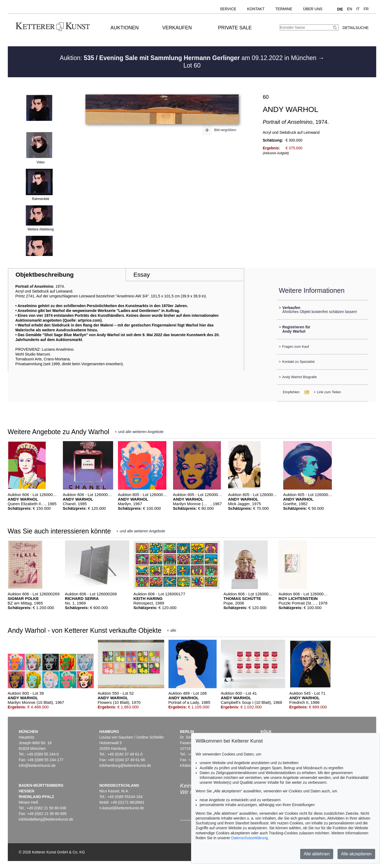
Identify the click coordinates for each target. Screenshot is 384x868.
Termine (284, 9)
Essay (141, 275)
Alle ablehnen (317, 854)
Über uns (313, 9)
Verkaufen (177, 28)
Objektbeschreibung (45, 275)
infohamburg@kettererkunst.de (125, 765)
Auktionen (125, 28)
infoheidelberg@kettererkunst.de (46, 819)
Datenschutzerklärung (249, 838)
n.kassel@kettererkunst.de (122, 808)
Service (228, 9)
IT (358, 9)
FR (366, 9)
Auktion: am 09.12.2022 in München (189, 58)
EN (349, 9)
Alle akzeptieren (356, 854)
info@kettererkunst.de (37, 765)
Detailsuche (356, 28)
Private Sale (235, 28)
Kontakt (256, 9)
